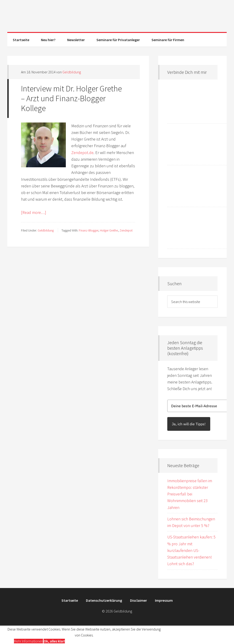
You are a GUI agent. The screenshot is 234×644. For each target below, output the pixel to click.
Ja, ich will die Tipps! (189, 424)
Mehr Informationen (28, 641)
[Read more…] (34, 212)
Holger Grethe (109, 230)
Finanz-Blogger (89, 230)
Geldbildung (117, 16)
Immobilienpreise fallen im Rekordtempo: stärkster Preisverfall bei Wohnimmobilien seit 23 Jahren (190, 494)
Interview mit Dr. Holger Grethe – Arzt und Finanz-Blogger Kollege (71, 98)
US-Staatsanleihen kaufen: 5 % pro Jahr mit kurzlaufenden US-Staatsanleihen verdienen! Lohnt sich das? (191, 550)
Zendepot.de (82, 153)
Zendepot (126, 230)
